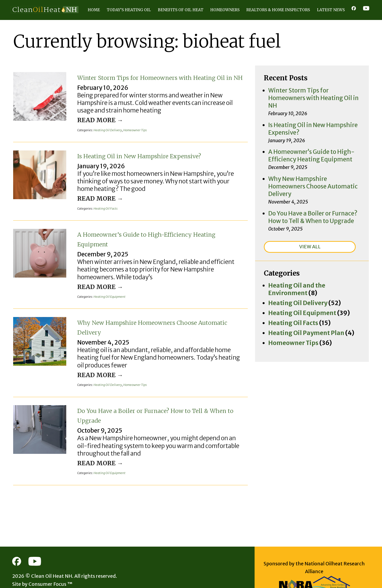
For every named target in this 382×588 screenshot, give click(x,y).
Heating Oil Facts (106, 213)
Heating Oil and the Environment (303, 235)
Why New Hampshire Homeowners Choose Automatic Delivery (159, 323)
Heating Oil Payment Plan (295, 267)
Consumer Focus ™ (40, 566)
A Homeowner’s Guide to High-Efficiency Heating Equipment (157, 243)
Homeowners (225, 10)
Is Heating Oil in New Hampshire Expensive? (140, 162)
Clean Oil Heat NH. (41, 558)
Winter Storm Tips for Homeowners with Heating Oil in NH (156, 82)
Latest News (331, 10)
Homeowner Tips (135, 132)
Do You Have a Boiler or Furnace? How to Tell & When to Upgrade (155, 404)
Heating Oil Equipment (110, 293)
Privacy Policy (24, 574)
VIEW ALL (310, 197)
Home (94, 10)
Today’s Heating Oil (129, 10)
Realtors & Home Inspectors (278, 10)
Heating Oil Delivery (108, 132)
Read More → (94, 122)
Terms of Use (52, 574)
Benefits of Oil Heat (181, 10)
